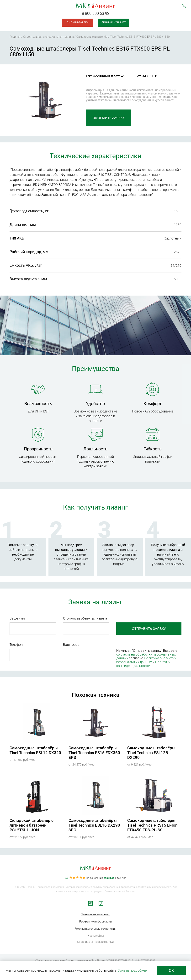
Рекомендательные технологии (95, 929)
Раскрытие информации (95, 922)
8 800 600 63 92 (96, 13)
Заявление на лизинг (95, 914)
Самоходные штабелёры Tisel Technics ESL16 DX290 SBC (94, 825)
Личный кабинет (114, 23)
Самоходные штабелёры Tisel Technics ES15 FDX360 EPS (94, 753)
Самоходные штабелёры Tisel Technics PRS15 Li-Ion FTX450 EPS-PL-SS (152, 825)
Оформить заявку (109, 118)
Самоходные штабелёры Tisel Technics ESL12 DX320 (35, 750)
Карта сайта (96, 936)
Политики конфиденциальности (143, 664)
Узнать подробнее (132, 970)
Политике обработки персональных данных (146, 660)
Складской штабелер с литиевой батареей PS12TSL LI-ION (32, 825)
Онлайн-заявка (78, 23)
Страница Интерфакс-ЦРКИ (96, 942)
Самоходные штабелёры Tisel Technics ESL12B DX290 (151, 753)
